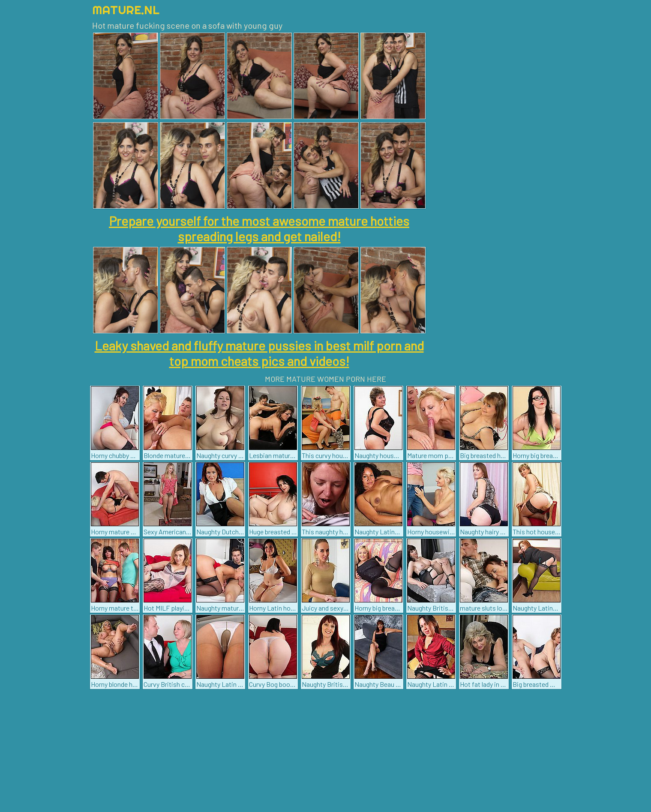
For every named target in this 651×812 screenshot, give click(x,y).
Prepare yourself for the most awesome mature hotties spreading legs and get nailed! (259, 228)
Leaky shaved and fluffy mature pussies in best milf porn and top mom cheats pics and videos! (259, 353)
